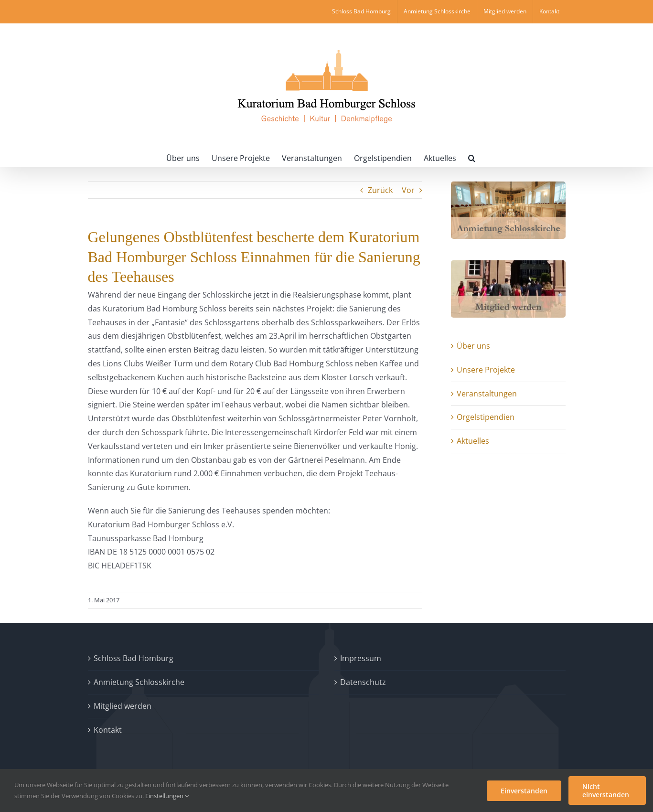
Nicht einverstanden (606, 791)
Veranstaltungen (487, 394)
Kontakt (108, 730)
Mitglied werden (123, 706)
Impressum (361, 658)
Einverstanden (524, 791)
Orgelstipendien (486, 417)
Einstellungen (167, 796)
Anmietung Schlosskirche (139, 682)
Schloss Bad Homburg (134, 658)
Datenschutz (363, 682)
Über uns (473, 346)
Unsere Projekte (486, 370)
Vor (408, 190)
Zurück (380, 190)
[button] (472, 157)
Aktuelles (473, 441)
